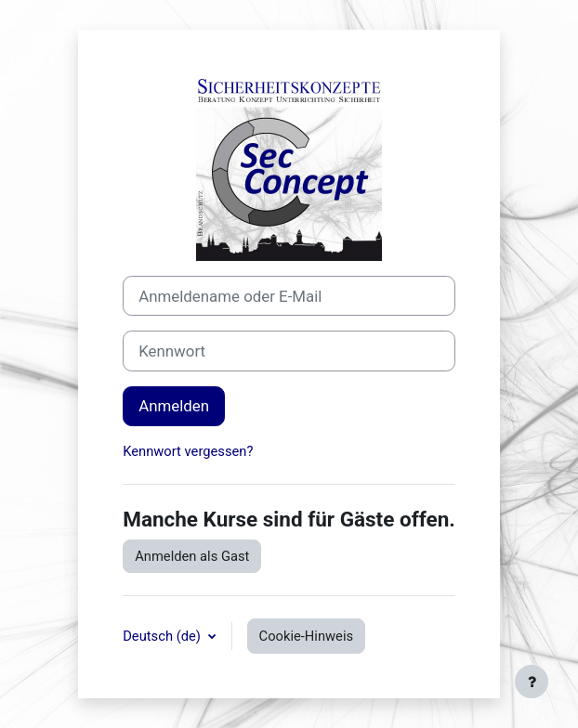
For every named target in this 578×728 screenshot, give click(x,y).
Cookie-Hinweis (307, 636)
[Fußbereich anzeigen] (532, 682)
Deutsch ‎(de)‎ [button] (163, 636)
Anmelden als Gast (192, 556)
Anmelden (174, 406)
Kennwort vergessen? (188, 451)
